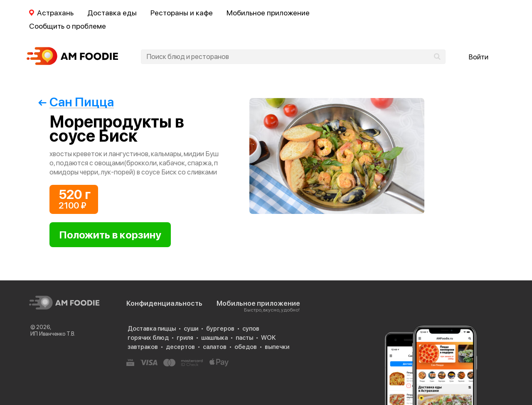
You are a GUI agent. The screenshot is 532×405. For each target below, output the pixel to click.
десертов (180, 347)
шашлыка (214, 338)
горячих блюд (148, 338)
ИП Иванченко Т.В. (53, 334)
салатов (215, 347)
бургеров (220, 329)
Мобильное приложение (268, 13)
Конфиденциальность (164, 303)
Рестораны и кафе (182, 13)
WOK (268, 338)
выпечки (277, 347)
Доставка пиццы (152, 329)
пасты (244, 338)
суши (191, 329)
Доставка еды (112, 13)
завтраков (143, 347)
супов (251, 329)
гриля (185, 338)
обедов (246, 347)
